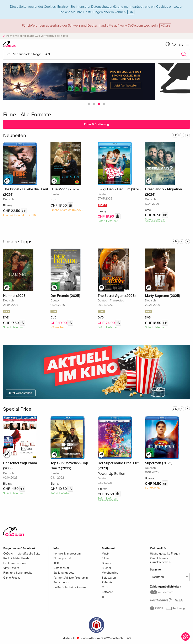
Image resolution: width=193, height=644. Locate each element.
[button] (89, 104)
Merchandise (110, 573)
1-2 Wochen (58, 327)
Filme (105, 558)
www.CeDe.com (131, 26)
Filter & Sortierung (96, 124)
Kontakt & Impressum (67, 554)
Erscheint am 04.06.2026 (19, 215)
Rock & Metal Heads (16, 558)
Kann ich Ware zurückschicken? (161, 560)
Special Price (17, 409)
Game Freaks (12, 578)
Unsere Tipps (18, 242)
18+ (104, 597)
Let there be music (15, 563)
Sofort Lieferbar (108, 221)
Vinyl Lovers (11, 568)
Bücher (106, 568)
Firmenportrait (62, 558)
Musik (106, 554)
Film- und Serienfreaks (18, 573)
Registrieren (61, 582)
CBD (105, 587)
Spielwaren (109, 578)
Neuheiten (15, 135)
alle (175, 135)
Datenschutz (61, 568)
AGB (56, 563)
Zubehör (107, 582)
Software (107, 592)
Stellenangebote (64, 573)
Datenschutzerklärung (107, 7)
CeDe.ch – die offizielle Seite (22, 554)
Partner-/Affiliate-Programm (71, 578)
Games (106, 563)
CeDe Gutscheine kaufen (70, 587)
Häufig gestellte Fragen (165, 554)
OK (131, 12)
